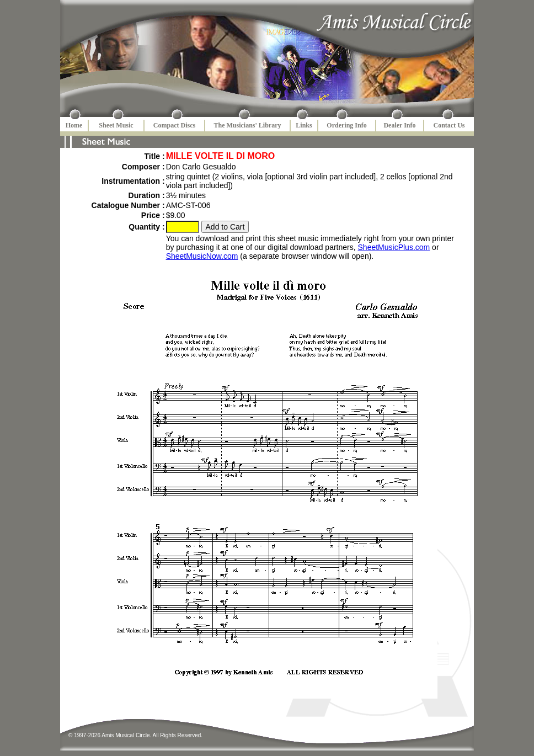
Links (304, 125)
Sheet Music (116, 125)
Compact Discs (174, 125)
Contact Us (449, 125)
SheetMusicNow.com (202, 256)
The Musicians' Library (247, 125)
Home (74, 125)
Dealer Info (399, 125)
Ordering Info (346, 125)
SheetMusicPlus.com (394, 247)
